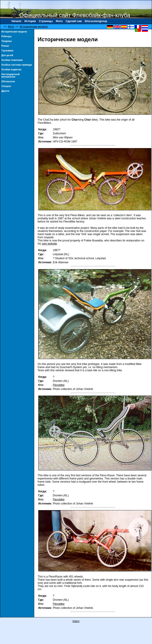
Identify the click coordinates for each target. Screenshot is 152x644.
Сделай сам (74, 21)
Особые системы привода (17, 65)
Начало (16, 21)
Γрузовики (7, 51)
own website (49, 244)
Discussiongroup (96, 21)
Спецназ (6, 86)
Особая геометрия (12, 60)
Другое (5, 91)
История (30, 21)
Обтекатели (8, 81)
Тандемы (7, 41)
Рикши (5, 46)
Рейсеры (6, 36)
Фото (59, 21)
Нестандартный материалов (10, 76)
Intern (76, 621)
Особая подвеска (11, 70)
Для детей (7, 55)
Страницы (46, 21)
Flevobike (59, 385)
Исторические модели (34, 27)
